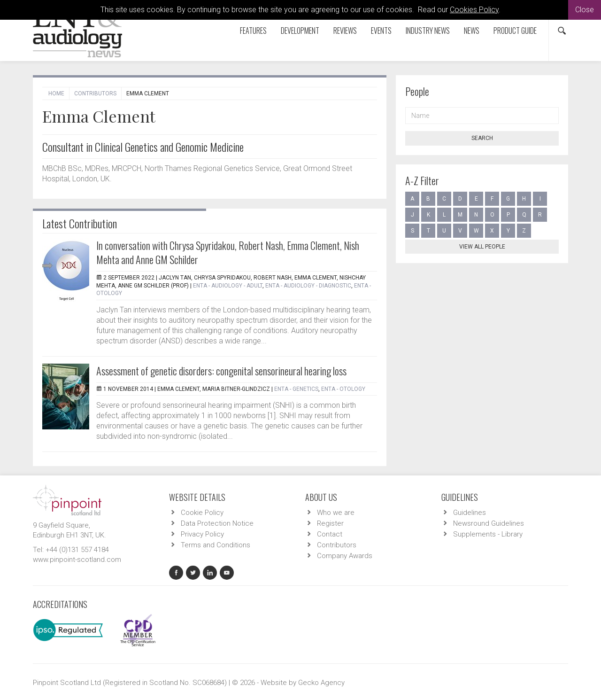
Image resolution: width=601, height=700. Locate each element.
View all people (482, 247)
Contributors (95, 93)
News (472, 31)
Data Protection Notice (217, 523)
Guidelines (470, 513)
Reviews (345, 31)
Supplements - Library (488, 534)
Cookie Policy (202, 513)
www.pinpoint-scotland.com (77, 560)
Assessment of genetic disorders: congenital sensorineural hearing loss (221, 371)
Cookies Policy (474, 10)
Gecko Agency (321, 683)
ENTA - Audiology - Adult (228, 286)
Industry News (428, 31)
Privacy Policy (202, 534)
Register (330, 523)
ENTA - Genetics (296, 389)
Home (56, 93)
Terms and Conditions (216, 545)
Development (300, 31)
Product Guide (515, 31)
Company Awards (345, 556)
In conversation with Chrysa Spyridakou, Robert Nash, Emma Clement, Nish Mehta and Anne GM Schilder (228, 252)
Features (253, 31)
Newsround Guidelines (489, 523)
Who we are (336, 513)
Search (482, 138)
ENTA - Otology (343, 389)
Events (381, 31)
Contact (330, 534)
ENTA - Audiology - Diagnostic (308, 286)
